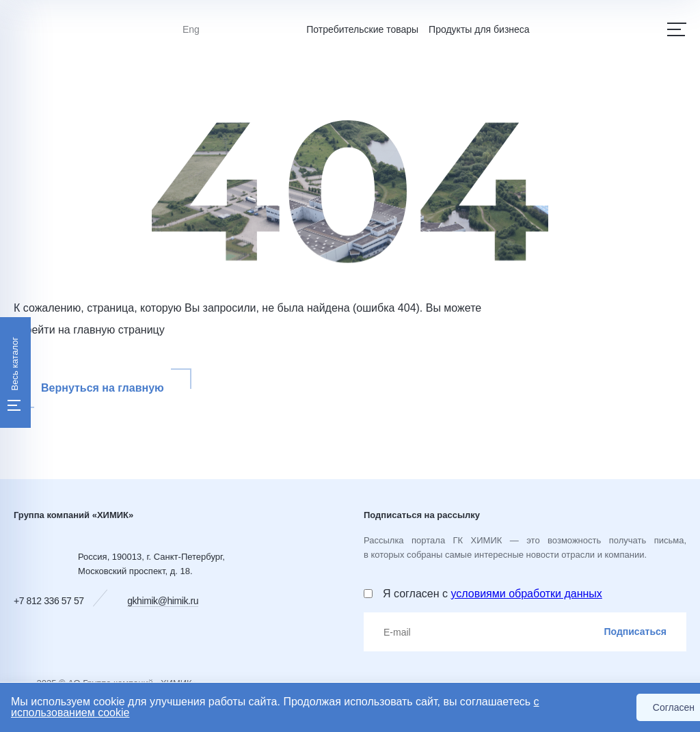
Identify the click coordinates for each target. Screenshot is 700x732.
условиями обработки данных (526, 594)
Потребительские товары (362, 29)
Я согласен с (493, 594)
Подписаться (635, 632)
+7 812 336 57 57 (49, 601)
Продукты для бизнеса (479, 29)
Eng (191, 29)
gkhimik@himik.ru (163, 601)
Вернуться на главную (103, 388)
